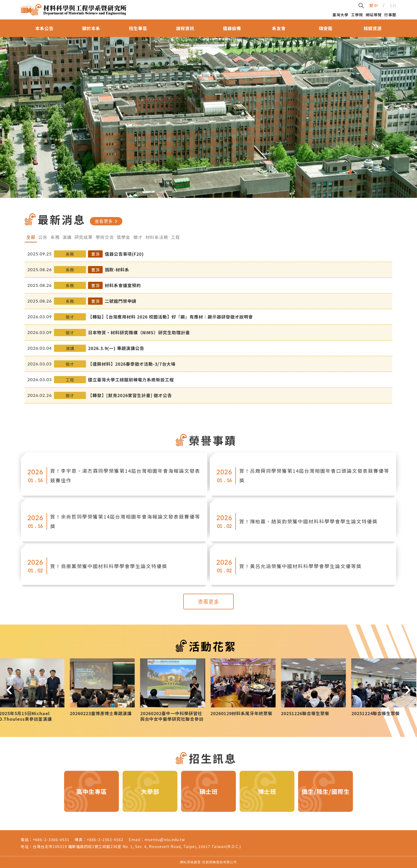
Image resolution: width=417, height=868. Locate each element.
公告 (43, 237)
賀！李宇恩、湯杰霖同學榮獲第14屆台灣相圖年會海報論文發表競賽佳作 (125, 475)
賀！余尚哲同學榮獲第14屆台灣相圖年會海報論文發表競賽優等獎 (125, 521)
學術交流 (105, 237)
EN (393, 5)
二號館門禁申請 (121, 301)
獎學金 (124, 237)
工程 (176, 237)
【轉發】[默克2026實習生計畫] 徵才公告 (130, 395)
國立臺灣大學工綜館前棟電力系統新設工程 (131, 380)
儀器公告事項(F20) (124, 254)
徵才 (138, 237)
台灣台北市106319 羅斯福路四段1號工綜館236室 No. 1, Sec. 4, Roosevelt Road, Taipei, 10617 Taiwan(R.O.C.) (137, 846)
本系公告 (44, 28)
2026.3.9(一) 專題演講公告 (116, 348)
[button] (9, 690)
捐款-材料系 (117, 270)
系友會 (279, 28)
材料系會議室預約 (123, 285)
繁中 (374, 5)
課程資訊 (185, 28)
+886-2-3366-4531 (51, 840)
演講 (67, 237)
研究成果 (84, 237)
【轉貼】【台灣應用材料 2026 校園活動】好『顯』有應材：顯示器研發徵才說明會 (170, 317)
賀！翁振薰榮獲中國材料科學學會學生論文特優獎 (109, 566)
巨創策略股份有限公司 (220, 862)
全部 (31, 237)
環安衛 (326, 28)
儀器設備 (232, 28)
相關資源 (373, 28)
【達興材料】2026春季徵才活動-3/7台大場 (132, 364)
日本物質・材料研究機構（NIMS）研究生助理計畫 (139, 332)
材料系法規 (157, 237)
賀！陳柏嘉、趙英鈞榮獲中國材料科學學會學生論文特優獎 (308, 521)
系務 (55, 237)
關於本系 (91, 28)
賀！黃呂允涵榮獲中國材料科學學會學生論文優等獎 (301, 566)
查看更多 (107, 221)
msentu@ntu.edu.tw (165, 840)
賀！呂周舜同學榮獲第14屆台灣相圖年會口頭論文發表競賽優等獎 (314, 475)
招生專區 (138, 28)
